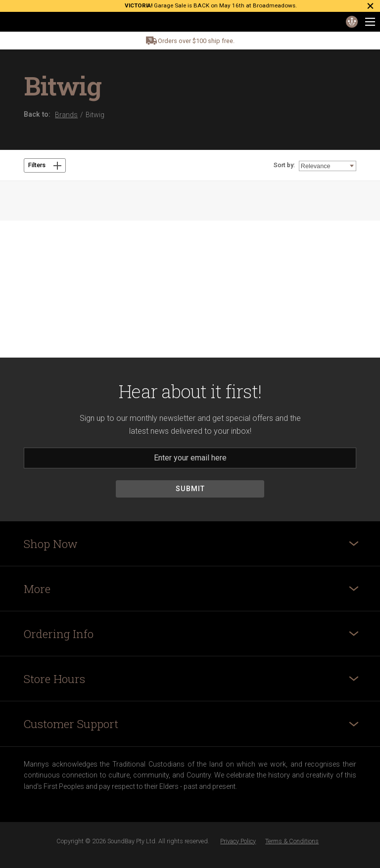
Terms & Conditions (292, 841)
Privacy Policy (238, 841)
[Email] (190, 458)
